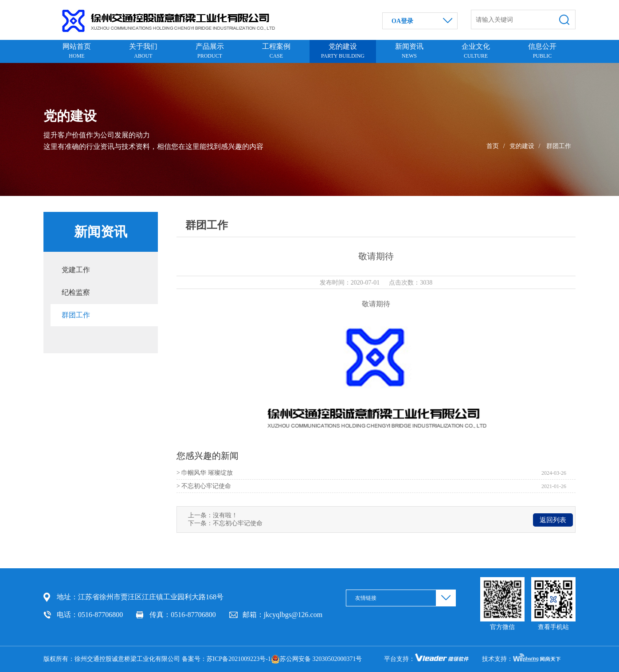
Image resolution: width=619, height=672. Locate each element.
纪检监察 (76, 292)
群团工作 (559, 146)
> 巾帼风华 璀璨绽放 (205, 473)
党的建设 (522, 146)
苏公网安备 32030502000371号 (317, 659)
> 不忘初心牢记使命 (204, 486)
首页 (493, 146)
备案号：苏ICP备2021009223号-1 (226, 659)
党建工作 (76, 270)
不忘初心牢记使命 (238, 523)
